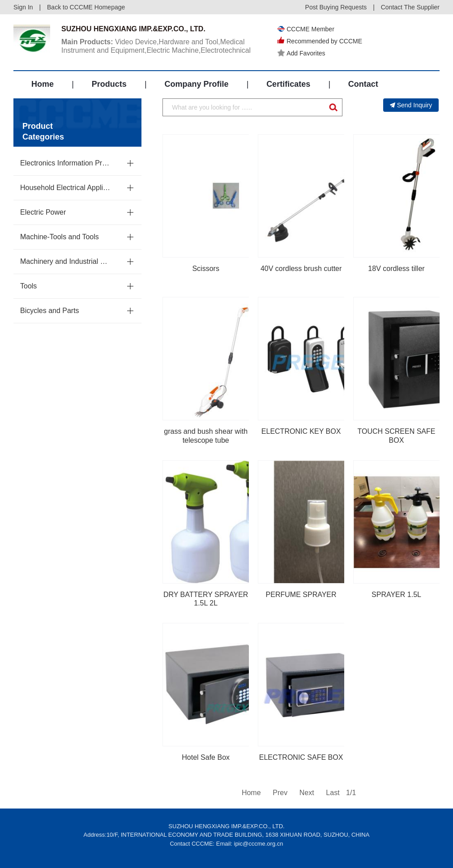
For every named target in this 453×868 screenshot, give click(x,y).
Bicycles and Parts (50, 311)
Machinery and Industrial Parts (66, 261)
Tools (28, 286)
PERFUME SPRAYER (301, 595)
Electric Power (43, 212)
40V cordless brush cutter (301, 269)
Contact (363, 84)
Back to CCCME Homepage (86, 7)
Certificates (288, 84)
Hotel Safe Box (206, 757)
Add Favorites (301, 53)
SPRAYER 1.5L (396, 595)
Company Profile (196, 84)
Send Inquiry (411, 105)
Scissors (205, 269)
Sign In (23, 7)
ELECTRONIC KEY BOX (301, 431)
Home (43, 84)
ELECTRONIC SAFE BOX (301, 757)
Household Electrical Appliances (66, 188)
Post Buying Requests (336, 7)
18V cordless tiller (396, 269)
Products (109, 84)
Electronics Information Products (66, 163)
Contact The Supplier (410, 7)
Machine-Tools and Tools (60, 237)
